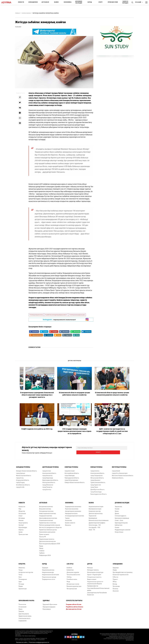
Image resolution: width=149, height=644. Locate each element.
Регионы (115, 587)
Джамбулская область (97, 488)
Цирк (20, 580)
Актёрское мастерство (26, 571)
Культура (22, 562)
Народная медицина (49, 605)
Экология (116, 590)
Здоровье (116, 566)
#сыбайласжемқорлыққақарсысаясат (56, 315)
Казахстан (22, 505)
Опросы (21, 528)
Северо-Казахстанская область (75, 481)
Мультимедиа (23, 526)
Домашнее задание (73, 571)
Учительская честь (24, 617)
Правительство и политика (48, 521)
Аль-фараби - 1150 (94, 526)
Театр (20, 573)
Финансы (68, 524)
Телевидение (23, 578)
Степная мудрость (120, 514)
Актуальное (22, 512)
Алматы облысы (26, 13)
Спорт (101, 2)
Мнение (21, 519)
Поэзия (117, 507)
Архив (20, 531)
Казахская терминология (121, 573)
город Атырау (20, 481)
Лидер (115, 569)
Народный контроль (71, 512)
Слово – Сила (119, 519)
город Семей (116, 470)
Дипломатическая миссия (47, 540)
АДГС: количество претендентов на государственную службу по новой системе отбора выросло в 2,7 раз (112, 431)
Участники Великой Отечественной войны (98, 588)
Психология (22, 603)
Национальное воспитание (51, 573)
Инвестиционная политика (48, 512)
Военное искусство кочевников (99, 519)
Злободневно (33, 2)
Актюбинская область (23, 483)
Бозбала (69, 566)
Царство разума (24, 612)
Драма (117, 512)
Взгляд (115, 583)
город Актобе (20, 486)
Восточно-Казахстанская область (123, 474)
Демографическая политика (48, 517)
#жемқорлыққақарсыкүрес (77, 315)
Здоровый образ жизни (50, 603)
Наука (20, 608)
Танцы (21, 569)
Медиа (21, 585)
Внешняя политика (45, 507)
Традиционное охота (49, 578)
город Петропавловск (71, 479)
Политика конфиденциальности (39, 641)
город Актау (20, 477)
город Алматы (95, 470)
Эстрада (21, 583)
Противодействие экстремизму (123, 571)
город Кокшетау (47, 474)
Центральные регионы (51, 466)
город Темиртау (47, 486)
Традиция (45, 566)
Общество (22, 510)
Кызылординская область (99, 493)
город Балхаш (47, 488)
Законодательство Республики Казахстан (97, 592)
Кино (20, 576)
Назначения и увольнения (47, 531)
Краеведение (93, 517)
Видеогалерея (92, 578)
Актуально (45, 2)
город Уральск (21, 472)
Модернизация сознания (122, 528)
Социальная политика (46, 519)
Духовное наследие (79, 2)
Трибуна (42, 552)
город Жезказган (48, 483)
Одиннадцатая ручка (121, 521)
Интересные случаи (73, 583)
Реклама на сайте (22, 641)
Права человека (44, 533)
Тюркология (92, 514)
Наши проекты (23, 521)
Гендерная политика (46, 514)
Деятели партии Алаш (96, 512)
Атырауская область (23, 479)
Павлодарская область (72, 477)
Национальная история (96, 505)
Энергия (21, 610)
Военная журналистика (74, 585)
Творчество (118, 505)
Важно (56, 2)
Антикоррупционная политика (74, 514)
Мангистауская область (24, 474)
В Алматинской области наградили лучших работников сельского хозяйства (74, 394)
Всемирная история (95, 507)
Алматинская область (97, 472)
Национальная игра (48, 569)
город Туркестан (96, 483)
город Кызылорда (96, 490)
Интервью (22, 517)
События (115, 576)
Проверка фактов (93, 585)
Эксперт (21, 524)
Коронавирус (47, 608)
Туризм (67, 517)
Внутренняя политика (46, 505)
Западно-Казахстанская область (26, 470)
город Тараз (94, 486)
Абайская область (118, 477)
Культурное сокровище (122, 517)
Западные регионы (23, 466)
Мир (20, 507)
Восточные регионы (119, 466)
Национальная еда (48, 571)
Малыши (90, 566)
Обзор (115, 580)
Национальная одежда (49, 576)
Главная (17, 13)
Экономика (68, 2)
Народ (90, 2)
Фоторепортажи (72, 587)
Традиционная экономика (73, 505)
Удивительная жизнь (25, 615)
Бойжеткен (70, 569)
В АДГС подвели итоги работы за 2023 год (37, 429)
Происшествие (113, 2)
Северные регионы (71, 466)
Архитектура (23, 587)
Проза (117, 510)
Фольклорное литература (95, 571)
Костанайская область (72, 472)
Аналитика (68, 519)
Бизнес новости (70, 521)
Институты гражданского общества (50, 526)
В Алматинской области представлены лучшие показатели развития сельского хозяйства (112, 394)
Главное (42, 549)
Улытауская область (49, 481)
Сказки (117, 526)
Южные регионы (96, 466)
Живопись (22, 566)
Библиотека (119, 524)
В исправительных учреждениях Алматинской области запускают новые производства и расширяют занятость (37, 395)
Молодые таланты (93, 569)
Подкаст (115, 578)
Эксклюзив (116, 585)
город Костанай (70, 470)
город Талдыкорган (96, 474)
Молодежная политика (46, 510)
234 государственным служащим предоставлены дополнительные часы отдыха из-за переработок (74, 431)
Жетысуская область (97, 477)
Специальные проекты (94, 576)
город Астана (47, 470)
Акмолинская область (49, 472)
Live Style (70, 562)
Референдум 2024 (45, 554)
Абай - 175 (92, 528)
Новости (21, 2)
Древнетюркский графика (97, 521)
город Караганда (48, 477)
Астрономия (22, 605)
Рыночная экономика (72, 507)
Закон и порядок (125, 2)
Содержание (23, 619)
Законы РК (43, 535)
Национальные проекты (47, 538)
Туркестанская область (98, 481)
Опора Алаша (119, 531)
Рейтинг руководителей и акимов (50, 524)
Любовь (69, 576)
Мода (68, 580)
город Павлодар (70, 474)
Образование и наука (26, 599)
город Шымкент (95, 479)
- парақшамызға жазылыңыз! (59, 320)
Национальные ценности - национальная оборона (95, 581)
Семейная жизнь (72, 578)
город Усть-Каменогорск (120, 472)
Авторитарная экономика (73, 510)
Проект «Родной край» (94, 573)
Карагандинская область (50, 479)
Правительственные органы (48, 528)
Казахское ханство (95, 510)
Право (41, 545)
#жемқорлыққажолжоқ (36, 315)
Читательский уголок (73, 573)
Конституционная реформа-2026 (50, 542)
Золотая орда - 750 (95, 524)
